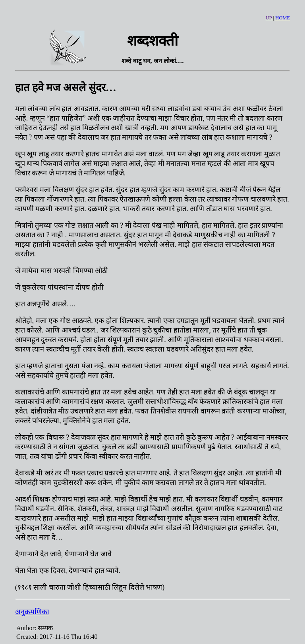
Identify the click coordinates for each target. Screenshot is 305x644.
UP (269, 18)
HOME (283, 18)
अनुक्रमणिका (32, 612)
